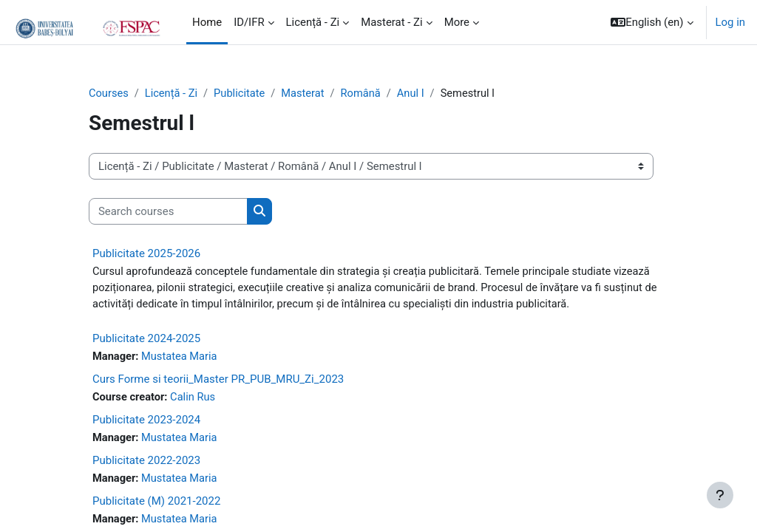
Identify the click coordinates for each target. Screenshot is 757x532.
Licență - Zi (173, 94)
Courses (109, 94)
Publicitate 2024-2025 (146, 340)
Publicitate (242, 94)
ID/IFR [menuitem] (249, 22)
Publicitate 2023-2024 (146, 422)
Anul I (415, 94)
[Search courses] (168, 211)
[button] (652, 22)
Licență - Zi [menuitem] (313, 22)
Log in (730, 22)
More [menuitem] (457, 22)
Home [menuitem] (207, 22)
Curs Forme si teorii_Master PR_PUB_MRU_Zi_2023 (218, 381)
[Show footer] (720, 495)
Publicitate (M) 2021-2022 (156, 503)
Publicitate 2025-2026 (146, 254)
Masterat (306, 94)
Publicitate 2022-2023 (146, 463)
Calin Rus (194, 399)
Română (365, 94)
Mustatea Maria (180, 358)
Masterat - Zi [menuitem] (391, 22)
